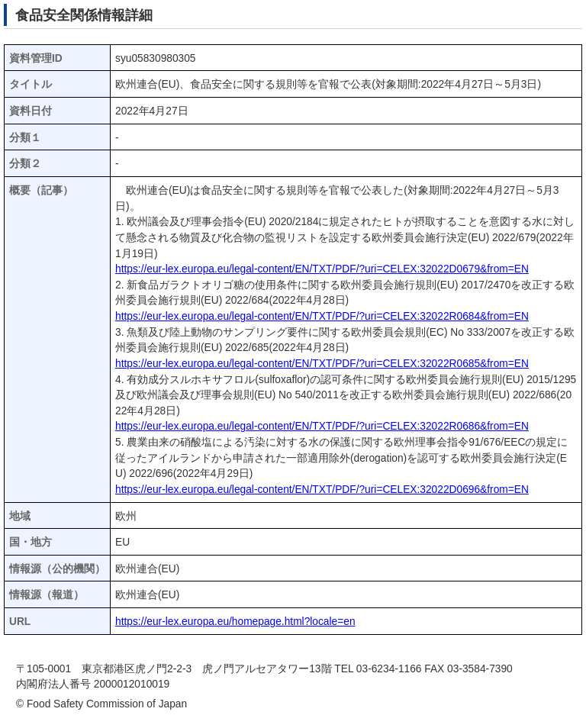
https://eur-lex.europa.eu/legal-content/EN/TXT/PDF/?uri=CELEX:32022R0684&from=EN (322, 316)
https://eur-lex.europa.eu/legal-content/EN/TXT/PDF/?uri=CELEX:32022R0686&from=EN (322, 426)
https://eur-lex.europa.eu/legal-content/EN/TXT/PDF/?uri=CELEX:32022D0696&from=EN (322, 490)
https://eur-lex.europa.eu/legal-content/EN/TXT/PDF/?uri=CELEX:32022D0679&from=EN (322, 269)
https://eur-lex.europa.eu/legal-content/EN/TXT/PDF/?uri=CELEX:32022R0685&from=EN (322, 364)
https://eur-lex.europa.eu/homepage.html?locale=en (235, 622)
